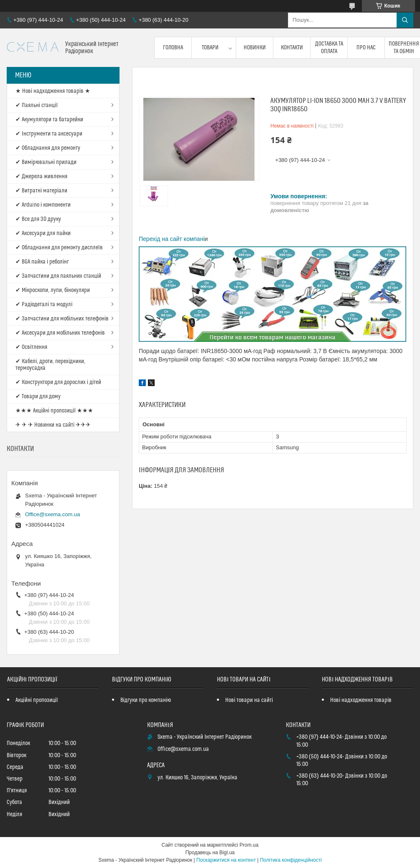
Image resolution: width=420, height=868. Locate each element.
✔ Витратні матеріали (41, 191)
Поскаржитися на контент (226, 860)
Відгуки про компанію (146, 700)
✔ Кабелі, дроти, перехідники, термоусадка (50, 365)
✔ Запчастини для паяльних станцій (58, 276)
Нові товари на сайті (249, 700)
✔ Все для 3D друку (38, 219)
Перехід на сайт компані (172, 239)
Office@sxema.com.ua (52, 514)
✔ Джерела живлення (41, 177)
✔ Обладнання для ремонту (48, 148)
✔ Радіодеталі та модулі (44, 305)
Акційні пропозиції (37, 700)
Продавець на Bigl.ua (210, 853)
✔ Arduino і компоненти (43, 205)
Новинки (255, 48)
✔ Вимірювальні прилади (46, 162)
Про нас (366, 48)
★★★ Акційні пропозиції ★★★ (54, 411)
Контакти (292, 48)
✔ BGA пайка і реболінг (42, 262)
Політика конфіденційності (291, 860)
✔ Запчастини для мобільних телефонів (62, 319)
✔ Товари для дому (38, 397)
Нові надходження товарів (361, 700)
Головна (173, 48)
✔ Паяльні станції (37, 105)
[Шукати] (405, 20)
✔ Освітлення (31, 347)
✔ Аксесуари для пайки (43, 233)
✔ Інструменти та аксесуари (49, 134)
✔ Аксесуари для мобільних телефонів (60, 333)
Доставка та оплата (329, 48)
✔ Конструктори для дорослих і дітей (58, 382)
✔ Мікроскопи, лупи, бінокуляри (53, 290)
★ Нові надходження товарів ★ (53, 91)
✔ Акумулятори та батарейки (49, 120)
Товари (210, 48)
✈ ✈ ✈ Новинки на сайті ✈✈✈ (53, 425)
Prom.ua (249, 845)
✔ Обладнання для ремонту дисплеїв (59, 248)
